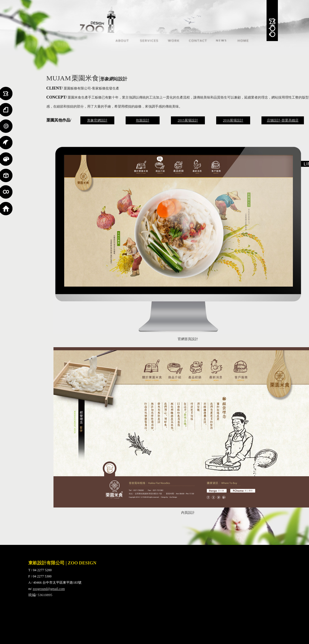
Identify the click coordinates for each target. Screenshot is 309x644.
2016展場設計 (233, 120)
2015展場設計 (188, 120)
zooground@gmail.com (49, 589)
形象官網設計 (97, 120)
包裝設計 (143, 120)
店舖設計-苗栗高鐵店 (283, 120)
